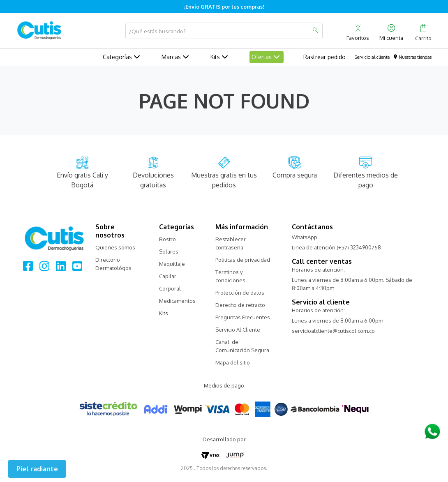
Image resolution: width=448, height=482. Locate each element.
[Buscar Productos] (315, 31)
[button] (37, 469)
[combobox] (224, 31)
